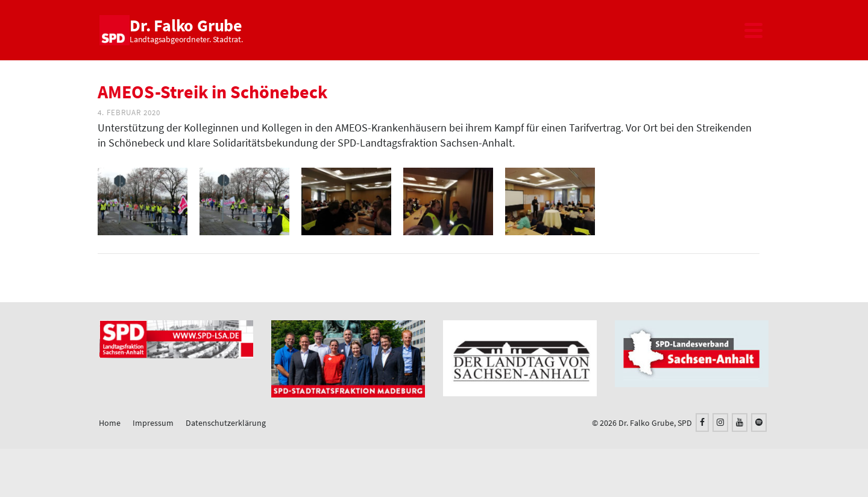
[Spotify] (759, 423)
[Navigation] (753, 30)
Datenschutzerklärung (226, 423)
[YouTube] (740, 423)
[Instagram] (720, 423)
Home (110, 423)
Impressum (153, 423)
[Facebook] (702, 423)
